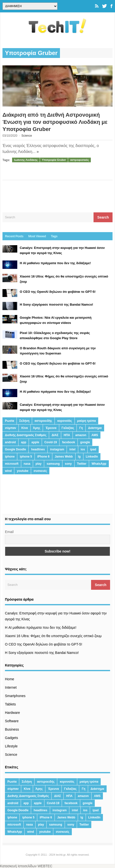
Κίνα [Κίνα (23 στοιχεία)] (24, 428)
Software (12, 721)
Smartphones (15, 696)
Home (10, 679)
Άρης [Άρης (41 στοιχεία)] (37, 428)
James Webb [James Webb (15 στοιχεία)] (64, 457)
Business (12, 729)
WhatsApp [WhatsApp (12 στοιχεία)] (99, 464)
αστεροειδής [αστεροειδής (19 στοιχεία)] (43, 421)
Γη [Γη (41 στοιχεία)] (81, 428)
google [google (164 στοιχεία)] (85, 442)
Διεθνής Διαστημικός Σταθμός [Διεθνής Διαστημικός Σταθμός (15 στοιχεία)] (26, 435)
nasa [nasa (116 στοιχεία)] (27, 464)
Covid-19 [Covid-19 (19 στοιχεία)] (51, 442)
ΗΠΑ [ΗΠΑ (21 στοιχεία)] (67, 435)
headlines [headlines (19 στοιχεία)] (38, 449)
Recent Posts (14, 236)
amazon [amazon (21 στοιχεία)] (81, 435)
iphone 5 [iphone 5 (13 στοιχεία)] (26, 457)
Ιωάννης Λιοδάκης (26, 160)
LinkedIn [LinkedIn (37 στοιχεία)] (92, 457)
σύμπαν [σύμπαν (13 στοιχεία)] (10, 428)
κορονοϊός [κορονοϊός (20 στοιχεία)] (65, 421)
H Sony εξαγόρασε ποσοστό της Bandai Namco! (42, 653)
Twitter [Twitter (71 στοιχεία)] (82, 464)
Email (9, 532)
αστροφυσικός (79, 160)
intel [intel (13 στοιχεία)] (72, 449)
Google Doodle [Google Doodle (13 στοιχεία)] (15, 449)
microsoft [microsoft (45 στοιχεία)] (12, 464)
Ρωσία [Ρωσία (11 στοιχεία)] (10, 421)
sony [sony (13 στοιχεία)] (68, 464)
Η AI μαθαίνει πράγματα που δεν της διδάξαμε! (41, 628)
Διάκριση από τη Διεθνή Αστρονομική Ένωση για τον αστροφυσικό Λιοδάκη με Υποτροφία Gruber (55, 122)
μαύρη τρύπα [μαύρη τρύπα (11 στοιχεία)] (87, 421)
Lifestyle (11, 746)
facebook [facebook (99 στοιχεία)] (68, 442)
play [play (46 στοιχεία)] (38, 464)
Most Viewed (37, 236)
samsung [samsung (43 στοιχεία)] (53, 464)
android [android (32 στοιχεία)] (10, 442)
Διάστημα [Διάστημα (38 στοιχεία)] (95, 428)
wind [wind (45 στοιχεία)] (8, 471)
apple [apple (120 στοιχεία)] (35, 442)
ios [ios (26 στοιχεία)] (83, 449)
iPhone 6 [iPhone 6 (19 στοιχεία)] (43, 457)
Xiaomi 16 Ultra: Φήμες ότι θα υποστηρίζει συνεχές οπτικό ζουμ (53, 636)
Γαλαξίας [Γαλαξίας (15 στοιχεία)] (68, 428)
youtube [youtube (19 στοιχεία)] (23, 471)
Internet (11, 687)
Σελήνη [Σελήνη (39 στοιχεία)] (24, 421)
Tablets (10, 704)
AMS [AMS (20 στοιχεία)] (95, 435)
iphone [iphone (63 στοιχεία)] (10, 457)
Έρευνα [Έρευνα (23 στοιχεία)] (51, 428)
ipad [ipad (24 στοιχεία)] (93, 449)
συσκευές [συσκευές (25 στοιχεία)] (40, 471)
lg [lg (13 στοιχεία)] (79, 457)
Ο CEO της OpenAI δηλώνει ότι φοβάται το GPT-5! (44, 644)
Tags (54, 236)
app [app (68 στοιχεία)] (24, 442)
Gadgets (11, 738)
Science (27, 136)
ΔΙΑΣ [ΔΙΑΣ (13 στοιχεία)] (55, 435)
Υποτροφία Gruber (54, 160)
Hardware (12, 713)
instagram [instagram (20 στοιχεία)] (57, 449)
